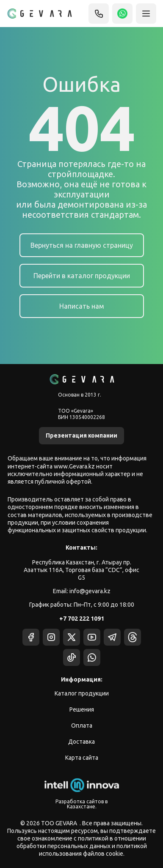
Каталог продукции (82, 693)
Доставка (81, 742)
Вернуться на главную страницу (82, 245)
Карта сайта (82, 758)
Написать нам (82, 306)
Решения (82, 709)
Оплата (82, 726)
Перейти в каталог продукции (82, 276)
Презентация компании (81, 435)
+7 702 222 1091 (82, 619)
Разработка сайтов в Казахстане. (81, 804)
